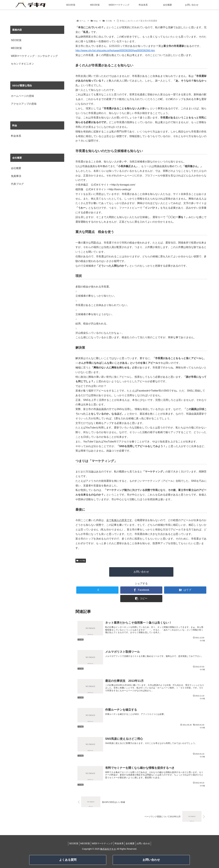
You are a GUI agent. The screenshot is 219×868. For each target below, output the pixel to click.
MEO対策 (16, 48)
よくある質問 (68, 860)
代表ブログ (17, 184)
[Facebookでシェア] (141, 590)
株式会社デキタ (108, 849)
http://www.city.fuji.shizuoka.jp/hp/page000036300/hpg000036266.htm (115, 50)
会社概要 (16, 168)
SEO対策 (16, 40)
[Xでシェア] (97, 590)
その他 (81, 561)
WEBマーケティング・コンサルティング (34, 56)
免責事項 (16, 176)
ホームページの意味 (22, 96)
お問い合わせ (141, 572)
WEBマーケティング (101, 843)
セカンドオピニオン (22, 64)
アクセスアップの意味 (24, 104)
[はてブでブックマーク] (185, 590)
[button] (141, 599)
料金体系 (16, 136)
